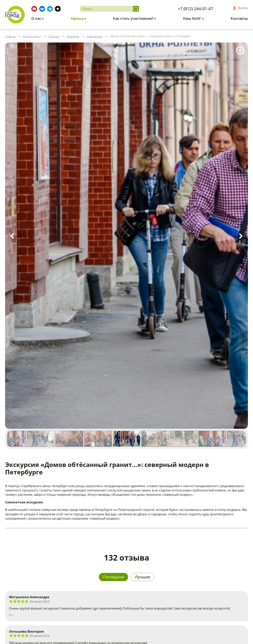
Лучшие (143, 577)
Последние (113, 577)
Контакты (239, 18)
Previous (12, 236)
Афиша (78, 18)
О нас (37, 18)
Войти (243, 8)
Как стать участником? (134, 18)
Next (241, 236)
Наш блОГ (193, 18)
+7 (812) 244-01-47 (195, 9)
